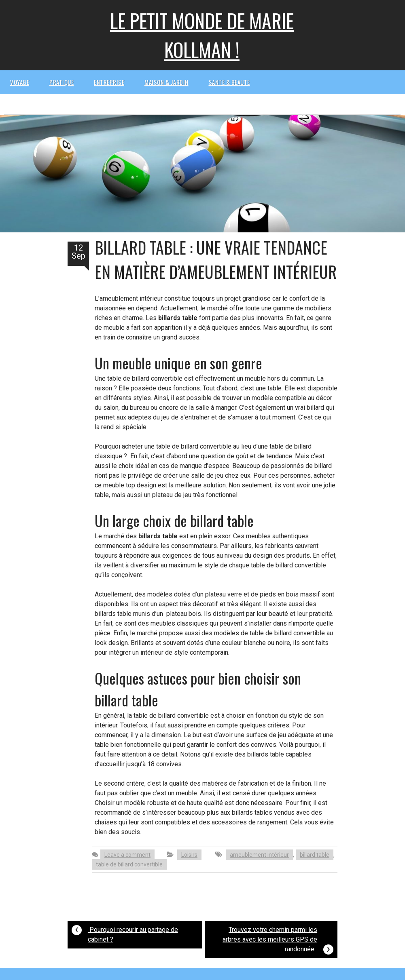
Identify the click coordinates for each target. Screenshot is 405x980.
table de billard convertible (129, 864)
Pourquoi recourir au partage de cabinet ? (125, 933)
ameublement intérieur (259, 855)
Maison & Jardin (166, 82)
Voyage (20, 82)
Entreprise (109, 82)
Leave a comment (127, 855)
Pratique (61, 82)
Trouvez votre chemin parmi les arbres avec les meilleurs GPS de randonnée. (278, 941)
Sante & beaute (229, 82)
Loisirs (189, 855)
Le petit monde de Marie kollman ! (202, 35)
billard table (315, 855)
